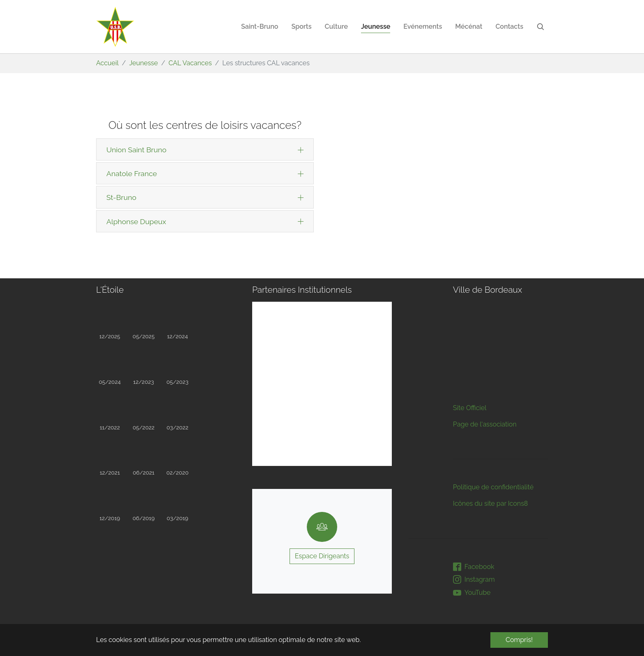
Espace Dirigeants (322, 556)
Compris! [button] (519, 640)
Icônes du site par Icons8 (491, 409)
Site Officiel (470, 313)
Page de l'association (485, 329)
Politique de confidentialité (493, 392)
